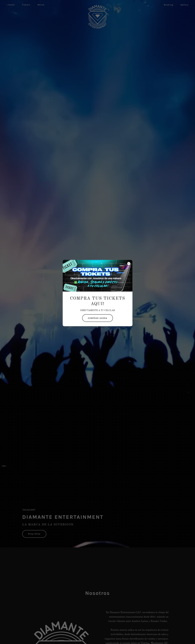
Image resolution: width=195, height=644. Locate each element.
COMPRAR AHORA (98, 318)
